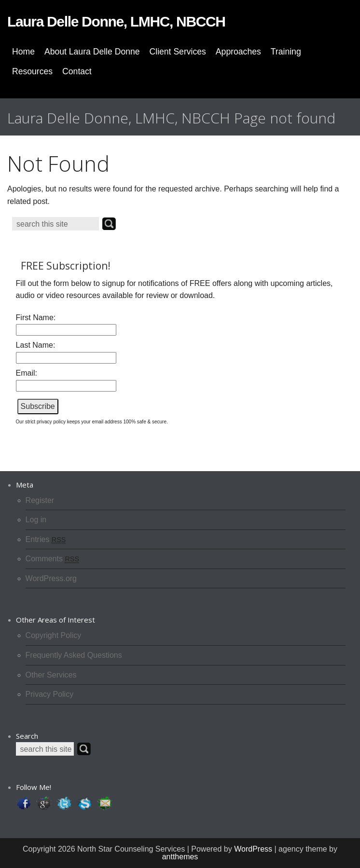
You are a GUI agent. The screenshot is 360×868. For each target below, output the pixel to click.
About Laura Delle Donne (92, 52)
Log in (36, 520)
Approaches (238, 52)
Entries (46, 539)
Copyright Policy (54, 635)
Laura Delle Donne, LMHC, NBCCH (116, 21)
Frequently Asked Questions (74, 655)
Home (23, 52)
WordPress (253, 849)
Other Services (51, 675)
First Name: (36, 318)
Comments (52, 559)
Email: (27, 373)
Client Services (178, 52)
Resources (32, 71)
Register (40, 500)
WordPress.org (51, 578)
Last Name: (36, 345)
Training (286, 52)
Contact (77, 71)
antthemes (180, 857)
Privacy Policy (50, 694)
